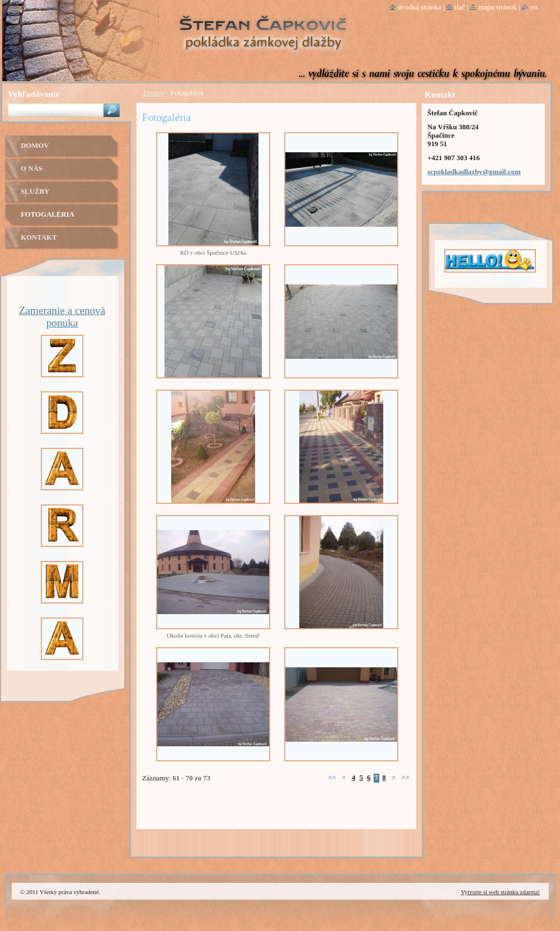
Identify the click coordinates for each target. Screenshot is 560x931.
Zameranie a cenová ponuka (62, 317)
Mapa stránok (498, 7)
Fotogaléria (48, 214)
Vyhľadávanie (34, 94)
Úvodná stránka (420, 7)
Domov (154, 93)
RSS (534, 7)
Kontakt (39, 237)
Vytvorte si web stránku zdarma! (500, 892)
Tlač (460, 7)
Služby (35, 191)
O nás (32, 169)
